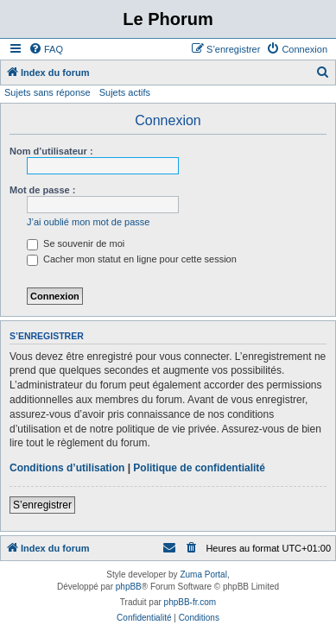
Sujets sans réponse (48, 92)
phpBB (129, 587)
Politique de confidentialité (199, 468)
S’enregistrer (42, 505)
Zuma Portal (203, 575)
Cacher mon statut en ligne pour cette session (132, 259)
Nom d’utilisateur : (51, 151)
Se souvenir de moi (76, 243)
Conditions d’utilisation (67, 468)
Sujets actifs (125, 92)
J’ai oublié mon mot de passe (88, 222)
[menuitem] (46, 49)
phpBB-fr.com (190, 602)
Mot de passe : (42, 190)
